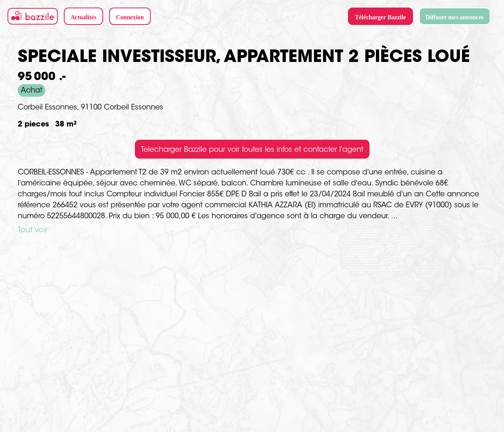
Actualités (83, 17)
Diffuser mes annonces (455, 17)
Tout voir (32, 230)
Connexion (130, 17)
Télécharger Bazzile (380, 17)
